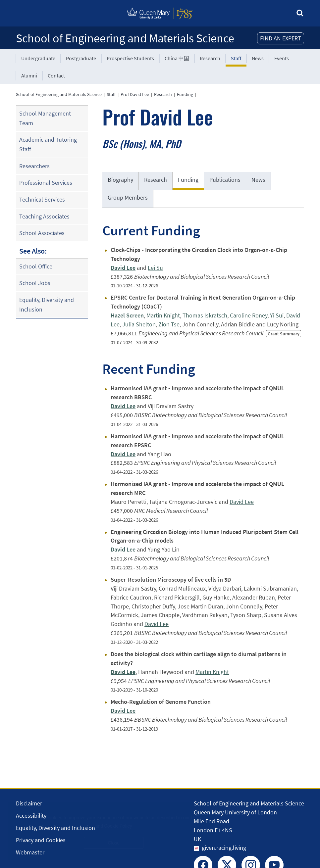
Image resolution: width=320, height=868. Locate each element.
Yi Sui (277, 315)
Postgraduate (81, 58)
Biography (120, 180)
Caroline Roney (249, 315)
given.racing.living (224, 848)
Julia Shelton (139, 324)
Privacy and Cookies (41, 840)
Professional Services (46, 183)
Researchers (34, 166)
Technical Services (42, 199)
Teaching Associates (44, 216)
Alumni (29, 75)
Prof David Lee (135, 94)
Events (282, 58)
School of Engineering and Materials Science (125, 38)
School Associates (42, 233)
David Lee (242, 502)
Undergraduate (38, 58)
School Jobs (35, 283)
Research (210, 58)
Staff (236, 58)
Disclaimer (29, 803)
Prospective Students (130, 58)
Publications (225, 180)
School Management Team (45, 118)
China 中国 (177, 58)
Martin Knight (163, 315)
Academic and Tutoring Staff (48, 144)
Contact (56, 75)
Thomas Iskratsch (205, 315)
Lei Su (155, 268)
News (258, 58)
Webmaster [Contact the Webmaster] (30, 852)
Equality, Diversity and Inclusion (47, 305)
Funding (185, 94)
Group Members (128, 197)
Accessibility (31, 816)
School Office (36, 266)
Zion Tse (169, 324)
